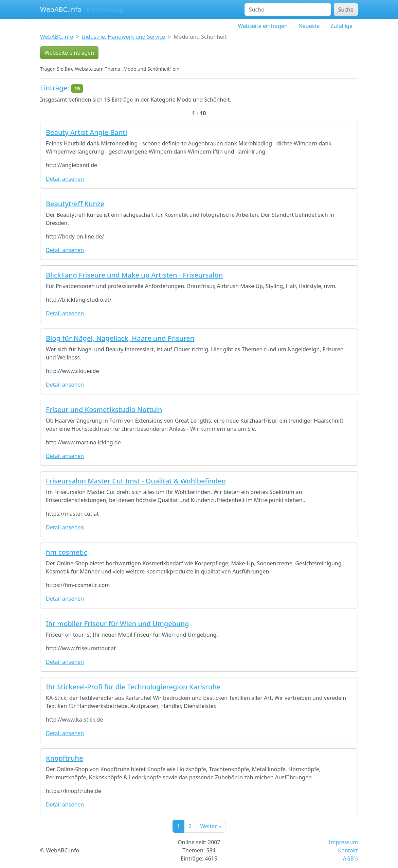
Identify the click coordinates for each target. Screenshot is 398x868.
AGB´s (350, 858)
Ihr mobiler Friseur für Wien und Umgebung (117, 624)
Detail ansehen (65, 179)
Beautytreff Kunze (75, 204)
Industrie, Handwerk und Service (123, 37)
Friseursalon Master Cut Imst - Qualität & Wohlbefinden (136, 481)
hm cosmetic (67, 552)
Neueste (309, 26)
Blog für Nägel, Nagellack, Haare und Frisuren (120, 338)
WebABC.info (61, 9)
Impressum (343, 842)
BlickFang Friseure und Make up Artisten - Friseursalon (134, 275)
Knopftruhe (65, 758)
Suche (346, 10)
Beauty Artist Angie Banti (86, 132)
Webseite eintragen (263, 26)
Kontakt (348, 850)
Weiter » (210, 826)
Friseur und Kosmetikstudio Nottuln (104, 410)
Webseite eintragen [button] (69, 53)
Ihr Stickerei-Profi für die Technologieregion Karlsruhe (133, 687)
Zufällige (341, 26)
